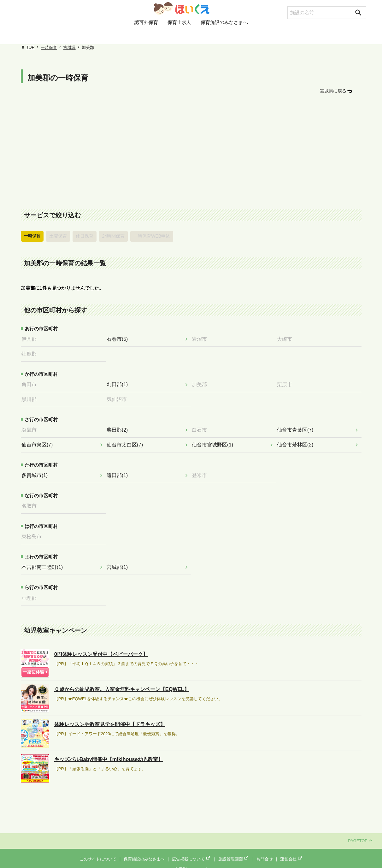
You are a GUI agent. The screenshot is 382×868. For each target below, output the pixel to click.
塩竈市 (31, 427)
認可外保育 (146, 36)
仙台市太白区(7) (126, 441)
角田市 (31, 382)
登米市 (201, 471)
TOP (30, 47)
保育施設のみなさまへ (224, 36)
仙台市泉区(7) (39, 441)
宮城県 (70, 47)
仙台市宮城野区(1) (214, 441)
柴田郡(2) (119, 427)
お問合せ (265, 853)
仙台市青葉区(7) (297, 427)
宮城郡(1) (119, 562)
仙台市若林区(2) (297, 441)
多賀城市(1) (36, 471)
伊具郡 (31, 338)
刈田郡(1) (119, 382)
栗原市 (287, 382)
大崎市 (287, 338)
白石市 (201, 427)
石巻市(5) (119, 338)
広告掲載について (191, 853)
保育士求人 (179, 36)
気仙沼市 (119, 397)
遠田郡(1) (119, 471)
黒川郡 (31, 397)
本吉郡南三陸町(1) (43, 562)
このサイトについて (98, 853)
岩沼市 (201, 338)
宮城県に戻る (334, 91)
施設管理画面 (234, 853)
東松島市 (33, 532)
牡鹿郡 (31, 352)
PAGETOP (360, 835)
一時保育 (49, 47)
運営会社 (291, 853)
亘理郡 (31, 592)
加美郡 (201, 382)
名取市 (31, 501)
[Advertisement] (191, 152)
